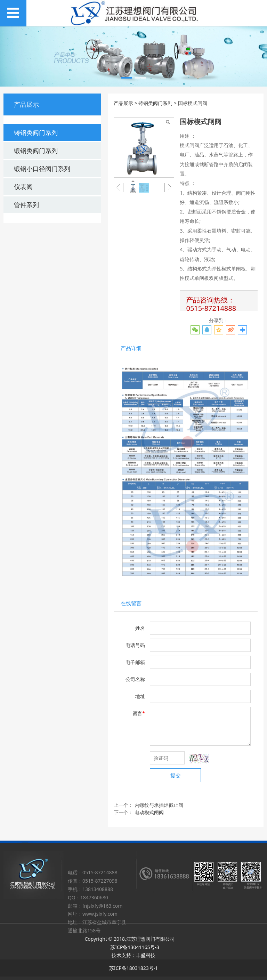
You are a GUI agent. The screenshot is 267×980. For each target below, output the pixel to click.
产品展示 (123, 103)
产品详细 (131, 348)
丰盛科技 (146, 955)
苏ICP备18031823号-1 (134, 968)
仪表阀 (23, 187)
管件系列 (26, 205)
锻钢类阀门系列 (36, 151)
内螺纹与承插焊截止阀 (159, 805)
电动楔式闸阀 (149, 812)
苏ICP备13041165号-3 (135, 947)
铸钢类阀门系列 (36, 132)
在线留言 (131, 603)
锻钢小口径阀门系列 (42, 169)
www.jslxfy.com (100, 914)
